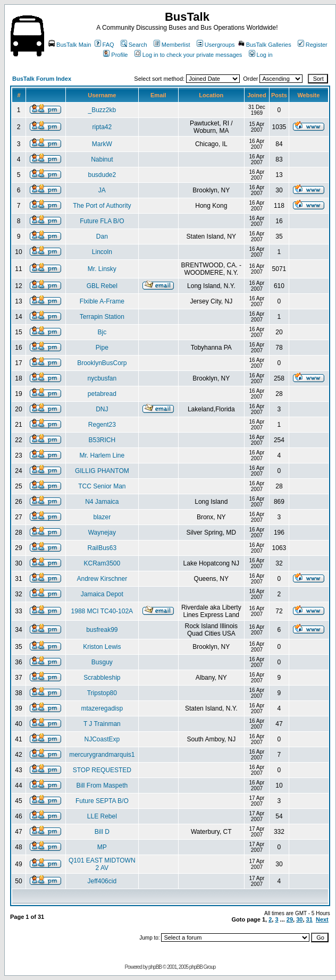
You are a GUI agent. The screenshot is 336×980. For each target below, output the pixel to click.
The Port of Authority (102, 206)
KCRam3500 (102, 563)
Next (322, 919)
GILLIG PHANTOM (102, 471)
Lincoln (102, 252)
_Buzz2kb (102, 110)
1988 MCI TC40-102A (102, 611)
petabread (102, 394)
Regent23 (102, 425)
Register (313, 45)
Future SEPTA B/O (102, 801)
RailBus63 (102, 548)
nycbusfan (102, 378)
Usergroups (216, 45)
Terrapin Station (102, 317)
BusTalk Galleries (265, 45)
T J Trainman (102, 724)
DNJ (102, 409)
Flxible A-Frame (102, 301)
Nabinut (102, 159)
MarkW (102, 144)
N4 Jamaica (102, 502)
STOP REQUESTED (102, 770)
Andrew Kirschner (102, 579)
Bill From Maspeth (102, 785)
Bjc (102, 332)
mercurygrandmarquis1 (102, 755)
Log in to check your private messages (188, 55)
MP (102, 847)
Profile (115, 55)
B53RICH (102, 440)
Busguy (102, 662)
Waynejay (102, 533)
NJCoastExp (102, 739)
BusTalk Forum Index (42, 79)
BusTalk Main (70, 45)
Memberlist (172, 45)
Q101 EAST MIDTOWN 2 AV (102, 864)
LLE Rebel (102, 816)
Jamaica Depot (102, 594)
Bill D (102, 832)
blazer (102, 517)
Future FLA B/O (102, 221)
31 (309, 919)
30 (299, 919)
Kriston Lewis (102, 647)
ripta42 (102, 127)
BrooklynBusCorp (102, 363)
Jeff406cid (102, 881)
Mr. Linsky (102, 269)
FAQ (104, 45)
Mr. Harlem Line (102, 455)
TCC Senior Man (102, 486)
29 (290, 919)
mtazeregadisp (102, 708)
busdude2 (102, 175)
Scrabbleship (102, 678)
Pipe (102, 348)
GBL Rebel (102, 286)
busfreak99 (102, 630)
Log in (261, 55)
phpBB (155, 967)
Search (134, 45)
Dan (102, 236)
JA (102, 190)
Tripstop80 (102, 693)
